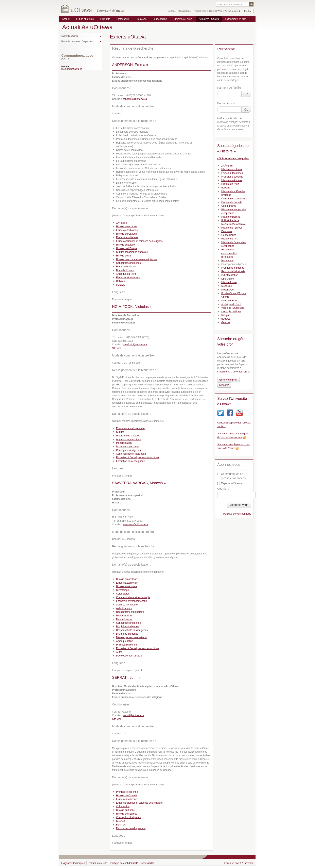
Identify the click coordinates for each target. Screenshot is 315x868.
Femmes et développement (131, 828)
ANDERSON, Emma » (130, 65)
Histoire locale (229, 282)
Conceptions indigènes (128, 263)
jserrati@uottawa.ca (133, 715)
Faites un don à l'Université (239, 863)
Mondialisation (124, 443)
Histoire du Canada (127, 234)
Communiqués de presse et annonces (231, 476)
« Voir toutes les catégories (233, 158)
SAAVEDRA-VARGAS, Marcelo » (139, 483)
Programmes (200, 11)
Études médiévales (126, 267)
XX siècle (122, 223)
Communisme (229, 206)
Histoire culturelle (125, 245)
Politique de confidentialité (237, 514)
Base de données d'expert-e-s (77, 41)
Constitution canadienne (234, 199)
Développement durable (129, 656)
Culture (120, 432)
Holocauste (227, 261)
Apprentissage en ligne (128, 439)
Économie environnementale (132, 601)
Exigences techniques (73, 863)
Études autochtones (127, 230)
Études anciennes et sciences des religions (139, 241)
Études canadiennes (127, 237)
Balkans (226, 188)
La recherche (160, 19)
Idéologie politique (231, 312)
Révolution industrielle (233, 271)
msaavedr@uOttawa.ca (135, 524)
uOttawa (121, 285)
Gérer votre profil (228, 380)
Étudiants (105, 19)
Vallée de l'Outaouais (233, 308)
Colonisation (123, 594)
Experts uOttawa (230, 483)
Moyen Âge (227, 290)
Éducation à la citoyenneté (130, 428)
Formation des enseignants (131, 461)
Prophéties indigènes (127, 627)
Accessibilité (148, 863)
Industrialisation (230, 275)
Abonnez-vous (239, 505)
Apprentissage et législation (131, 454)
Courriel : (223, 489)
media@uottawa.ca (72, 69)
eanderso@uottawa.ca (135, 99)
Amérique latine (125, 641)
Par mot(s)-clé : (227, 103)
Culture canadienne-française (132, 252)
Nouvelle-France (125, 270)
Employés (141, 19)
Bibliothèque (185, 11)
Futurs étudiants (85, 19)
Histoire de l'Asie (230, 184)
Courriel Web (215, 11)
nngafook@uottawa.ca (135, 345)
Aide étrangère (124, 608)
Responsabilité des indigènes (132, 630)
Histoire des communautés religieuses (137, 259)
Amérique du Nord (126, 274)
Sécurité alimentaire (127, 605)
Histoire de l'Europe (127, 248)
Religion (120, 281)
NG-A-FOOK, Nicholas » (132, 307)
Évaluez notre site (97, 863)
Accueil (66, 19)
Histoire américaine (127, 586)
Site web (117, 348)
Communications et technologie (133, 597)
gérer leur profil (241, 372)
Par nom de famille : (230, 88)
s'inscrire (222, 372)
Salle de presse (70, 36)
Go (246, 94)
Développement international (132, 637)
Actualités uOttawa (209, 19)
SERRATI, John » (126, 678)
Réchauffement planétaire (130, 612)
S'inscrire (224, 385)
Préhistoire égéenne (127, 792)
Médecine (227, 286)
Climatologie (123, 590)
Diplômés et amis (183, 19)
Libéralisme (227, 279)
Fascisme (226, 231)
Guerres (120, 821)
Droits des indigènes (127, 634)
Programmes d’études (128, 436)
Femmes (121, 825)
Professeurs (123, 19)
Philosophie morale (126, 645)
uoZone (172, 11)
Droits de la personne (128, 447)
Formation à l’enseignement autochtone (137, 457)
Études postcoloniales (128, 278)
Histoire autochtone (127, 227)
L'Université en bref (236, 19)
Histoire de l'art (124, 256)
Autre (119, 652)
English (248, 11)
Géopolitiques (229, 235)
